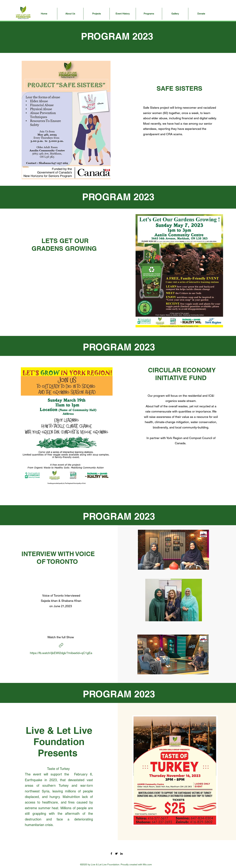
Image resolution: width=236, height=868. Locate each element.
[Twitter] (116, 854)
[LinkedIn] (121, 854)
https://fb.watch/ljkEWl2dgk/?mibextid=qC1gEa (61, 653)
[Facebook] (111, 854)
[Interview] (61, 645)
